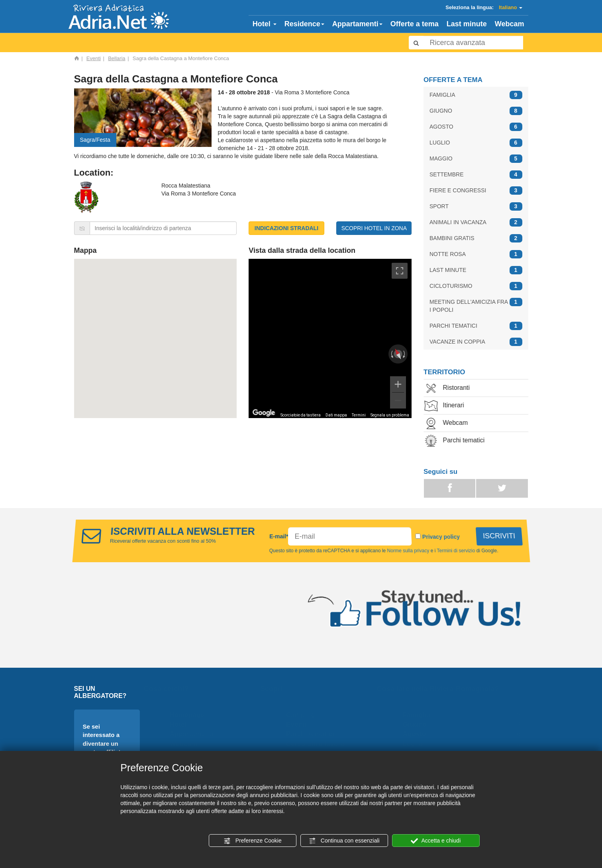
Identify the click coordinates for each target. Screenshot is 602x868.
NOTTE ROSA (476, 254)
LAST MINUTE (476, 270)
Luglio (415, 744)
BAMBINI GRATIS (476, 238)
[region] (330, 338)
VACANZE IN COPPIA (476, 342)
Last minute (467, 24)
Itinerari (449, 406)
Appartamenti (357, 24)
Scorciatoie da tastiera (301, 415)
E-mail (279, 536)
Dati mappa (336, 415)
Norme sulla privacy (409, 551)
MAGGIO (476, 159)
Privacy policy (441, 537)
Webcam (510, 24)
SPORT (476, 206)
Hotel (265, 24)
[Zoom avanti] (398, 384)
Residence (304, 24)
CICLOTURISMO (476, 286)
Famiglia (419, 715)
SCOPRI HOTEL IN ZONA (374, 228)
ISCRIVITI (498, 536)
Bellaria (117, 58)
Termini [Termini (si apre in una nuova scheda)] (359, 415)
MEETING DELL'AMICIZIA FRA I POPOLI (476, 305)
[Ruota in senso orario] (405, 354)
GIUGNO (476, 111)
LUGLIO (476, 143)
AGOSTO (476, 127)
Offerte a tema (415, 24)
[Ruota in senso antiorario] (391, 354)
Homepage (189, 715)
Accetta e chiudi (436, 841)
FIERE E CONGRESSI (476, 191)
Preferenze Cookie (253, 841)
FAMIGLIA (476, 95)
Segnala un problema (390, 415)
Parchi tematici (460, 441)
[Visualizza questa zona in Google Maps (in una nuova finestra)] (264, 413)
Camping (303, 715)
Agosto (417, 734)
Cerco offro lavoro (318, 744)
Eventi (94, 58)
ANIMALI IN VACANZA (476, 222)
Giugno (417, 724)
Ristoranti (452, 388)
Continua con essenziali (344, 841)
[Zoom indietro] (398, 401)
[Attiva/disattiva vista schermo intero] (400, 271)
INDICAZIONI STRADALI (286, 228)
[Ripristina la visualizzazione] (398, 354)
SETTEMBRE (476, 175)
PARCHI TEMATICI (476, 326)
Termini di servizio (457, 551)
